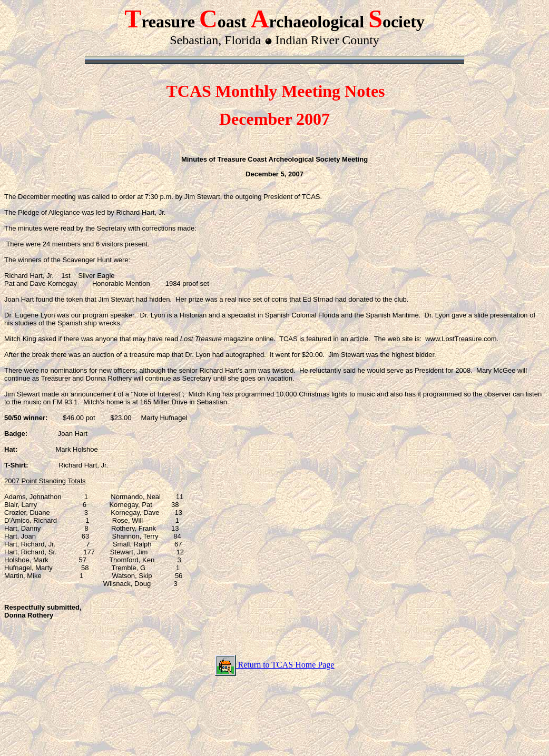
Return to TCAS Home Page (285, 665)
